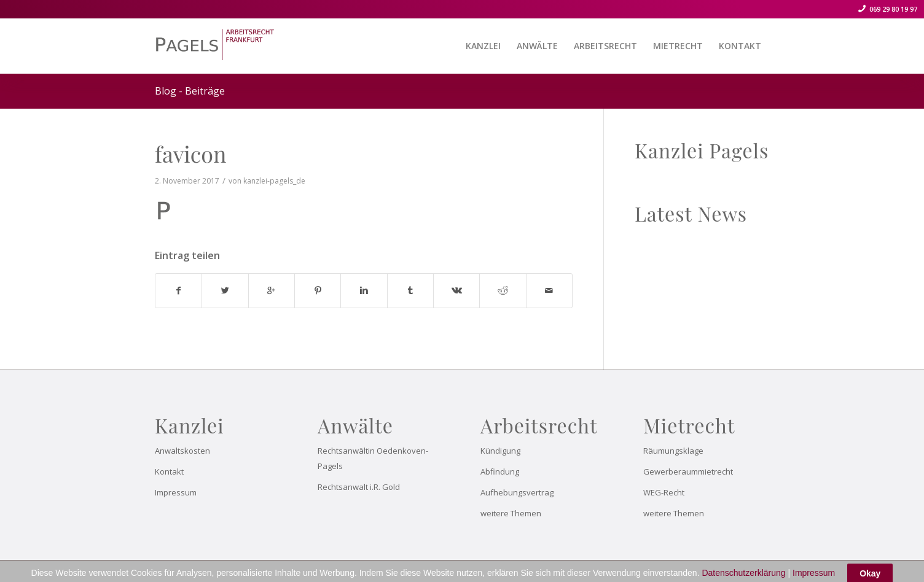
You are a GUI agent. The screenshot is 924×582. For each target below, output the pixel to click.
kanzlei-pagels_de (274, 181)
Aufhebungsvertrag (517, 492)
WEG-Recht (664, 492)
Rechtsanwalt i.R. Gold (359, 487)
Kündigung (500, 451)
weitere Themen (511, 513)
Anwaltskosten (182, 451)
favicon (191, 153)
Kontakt (169, 471)
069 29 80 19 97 (892, 9)
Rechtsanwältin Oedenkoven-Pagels (373, 458)
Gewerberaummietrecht (688, 471)
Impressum (176, 492)
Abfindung (500, 471)
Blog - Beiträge (190, 91)
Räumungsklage (673, 451)
